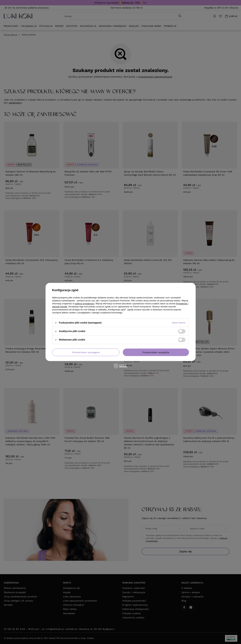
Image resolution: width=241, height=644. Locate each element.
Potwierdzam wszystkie (156, 352)
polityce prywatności (85, 304)
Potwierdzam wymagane (86, 352)
